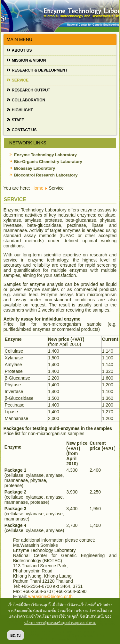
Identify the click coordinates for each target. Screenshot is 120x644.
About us (22, 50)
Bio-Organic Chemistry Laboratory (48, 162)
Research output (31, 90)
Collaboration (28, 100)
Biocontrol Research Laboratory (46, 175)
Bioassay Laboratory (35, 168)
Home (37, 188)
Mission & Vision (29, 60)
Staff (18, 120)
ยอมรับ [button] (15, 635)
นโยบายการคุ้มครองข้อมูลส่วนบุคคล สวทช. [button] (60, 623)
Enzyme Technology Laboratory (45, 155)
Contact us (24, 130)
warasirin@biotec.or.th (50, 597)
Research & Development (40, 70)
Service (20, 80)
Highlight (22, 110)
